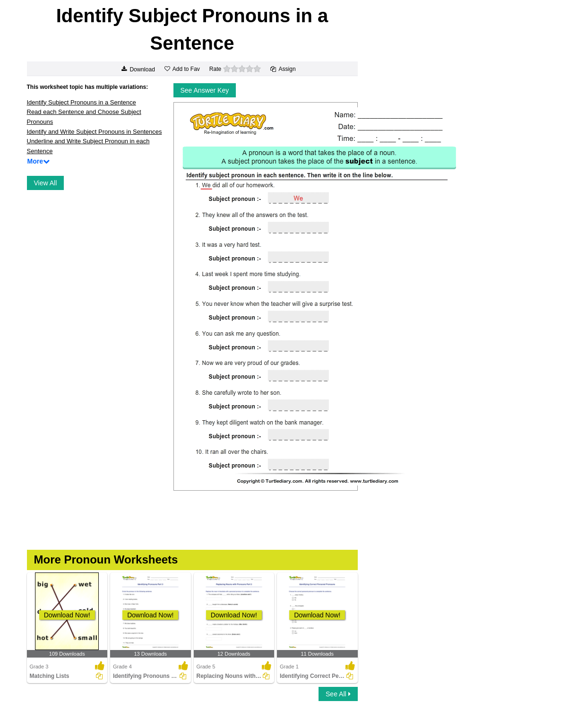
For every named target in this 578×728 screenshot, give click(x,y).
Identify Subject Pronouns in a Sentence (82, 102)
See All (338, 694)
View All (46, 183)
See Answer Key (205, 90)
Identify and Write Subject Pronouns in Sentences (95, 132)
